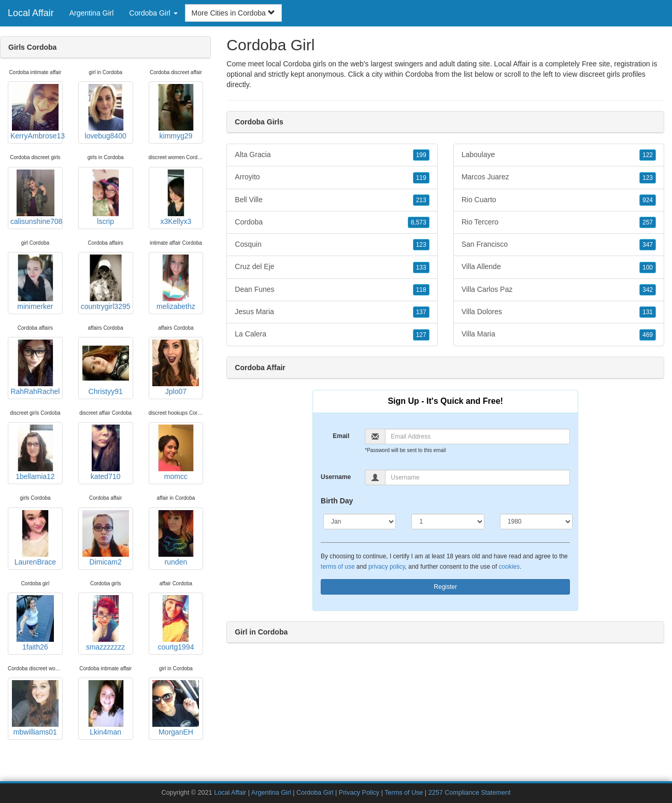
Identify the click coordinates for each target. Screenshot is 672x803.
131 (648, 312)
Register (445, 587)
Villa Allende (559, 267)
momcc (176, 453)
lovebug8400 (106, 112)
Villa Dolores (559, 312)
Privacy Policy (359, 793)
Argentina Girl (92, 13)
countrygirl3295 (106, 283)
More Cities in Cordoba (233, 13)
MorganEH (176, 708)
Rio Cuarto (559, 200)
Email (341, 436)
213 (421, 200)
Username (336, 477)
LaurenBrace (35, 538)
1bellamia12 (35, 453)
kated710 (106, 453)
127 (421, 335)
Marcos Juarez (559, 177)
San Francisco (559, 245)
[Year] (536, 522)
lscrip (106, 198)
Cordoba (419, 74)
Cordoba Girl (315, 793)
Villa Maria (559, 334)
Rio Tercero (559, 222)
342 (648, 290)
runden (176, 538)
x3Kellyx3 (176, 198)
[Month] (360, 522)
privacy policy (387, 567)
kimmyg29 (176, 112)
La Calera (332, 334)
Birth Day (337, 501)
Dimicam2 (106, 538)
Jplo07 (176, 368)
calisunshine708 (36, 198)
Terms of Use (404, 793)
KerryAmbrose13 (37, 112)
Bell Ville (332, 200)
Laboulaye (559, 155)
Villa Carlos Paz (559, 290)
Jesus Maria (332, 312)
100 (648, 267)
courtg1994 (176, 623)
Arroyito (332, 177)
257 (648, 222)
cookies (509, 567)
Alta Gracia (332, 155)
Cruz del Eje (332, 267)
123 (421, 245)
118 (421, 290)
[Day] (448, 522)
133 (421, 267)
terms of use (338, 567)
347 (648, 245)
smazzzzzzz (106, 623)
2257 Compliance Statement (470, 793)
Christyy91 (106, 368)
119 (421, 178)
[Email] (477, 436)
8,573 (419, 222)
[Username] (477, 477)
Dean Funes (332, 290)
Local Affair (31, 13)
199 (421, 155)
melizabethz (176, 283)
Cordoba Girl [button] (153, 13)
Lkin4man (106, 708)
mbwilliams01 (35, 708)
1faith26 (35, 623)
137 (421, 312)
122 (648, 155)
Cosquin (332, 245)
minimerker (35, 283)
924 (648, 200)
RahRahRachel (35, 368)
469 (648, 335)
